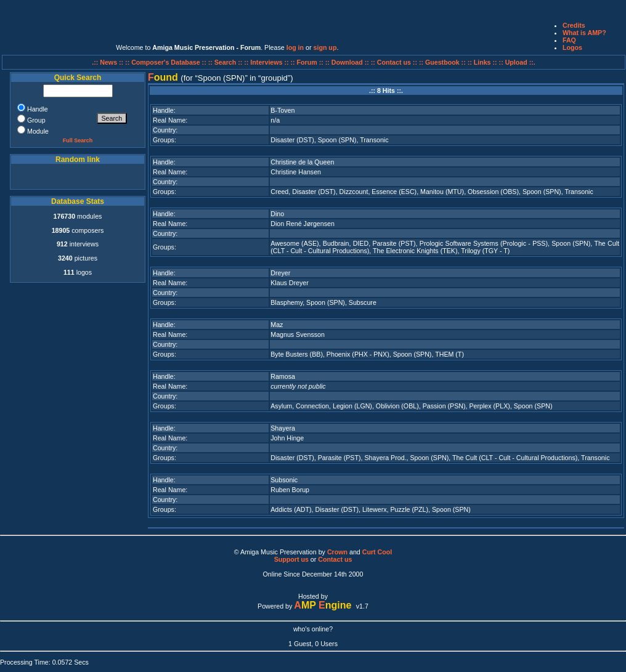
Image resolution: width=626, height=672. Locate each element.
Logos (572, 47)
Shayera (283, 428)
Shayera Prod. (385, 458)
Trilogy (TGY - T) (485, 251)
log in (295, 47)
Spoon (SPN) (337, 140)
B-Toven (283, 110)
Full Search (78, 140)
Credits (574, 25)
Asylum (281, 406)
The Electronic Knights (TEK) (415, 251)
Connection (312, 406)
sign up (325, 47)
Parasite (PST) (394, 243)
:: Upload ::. (517, 62)
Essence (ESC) (394, 192)
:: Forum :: (308, 62)
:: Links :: (482, 62)
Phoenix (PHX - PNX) (358, 354)
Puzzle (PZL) (409, 509)
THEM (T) (449, 354)
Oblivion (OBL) (397, 406)
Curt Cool (377, 552)
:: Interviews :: (267, 62)
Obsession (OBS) (493, 192)
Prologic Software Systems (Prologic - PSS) (484, 243)
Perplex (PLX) (489, 406)
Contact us (335, 559)
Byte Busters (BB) (297, 354)
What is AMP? (584, 33)
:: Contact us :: (394, 62)
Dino (277, 214)
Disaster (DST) (292, 140)
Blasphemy (287, 302)
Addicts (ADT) (291, 509)
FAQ (569, 40)
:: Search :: (226, 62)
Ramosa (283, 376)
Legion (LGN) (352, 406)
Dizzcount (354, 192)
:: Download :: (348, 62)
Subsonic (284, 480)
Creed (279, 192)
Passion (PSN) (444, 406)
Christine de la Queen (302, 162)
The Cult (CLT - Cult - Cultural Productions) (515, 458)
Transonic (374, 140)
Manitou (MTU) (442, 192)
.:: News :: (108, 62)
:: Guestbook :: (442, 62)
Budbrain (336, 243)
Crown (337, 552)
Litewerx (375, 509)
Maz (277, 325)
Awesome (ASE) (295, 243)
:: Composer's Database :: (167, 62)
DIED (361, 243)
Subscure (363, 302)
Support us (291, 559)
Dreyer (280, 273)
